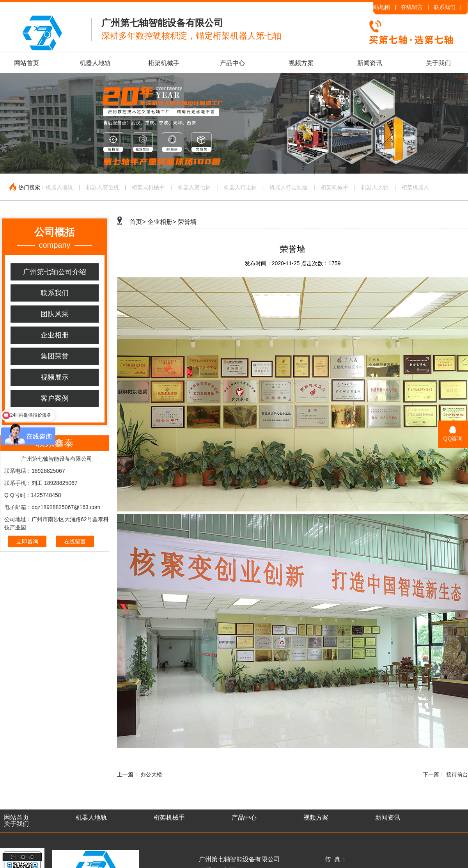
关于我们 (438, 63)
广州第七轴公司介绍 (55, 272)
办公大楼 (151, 774)
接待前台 (457, 774)
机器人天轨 (375, 187)
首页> (137, 222)
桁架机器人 (415, 187)
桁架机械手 (164, 63)
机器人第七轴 (194, 187)
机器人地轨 (95, 63)
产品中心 (232, 63)
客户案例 (55, 398)
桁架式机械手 (148, 187)
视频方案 (301, 63)
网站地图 (379, 7)
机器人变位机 (103, 187)
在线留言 (412, 7)
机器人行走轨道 (289, 187)
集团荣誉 (55, 356)
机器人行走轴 (240, 187)
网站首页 (27, 63)
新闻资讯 (370, 63)
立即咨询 (27, 541)
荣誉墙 (187, 222)
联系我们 (445, 7)
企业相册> (162, 222)
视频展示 (55, 377)
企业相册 (55, 335)
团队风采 (55, 314)
